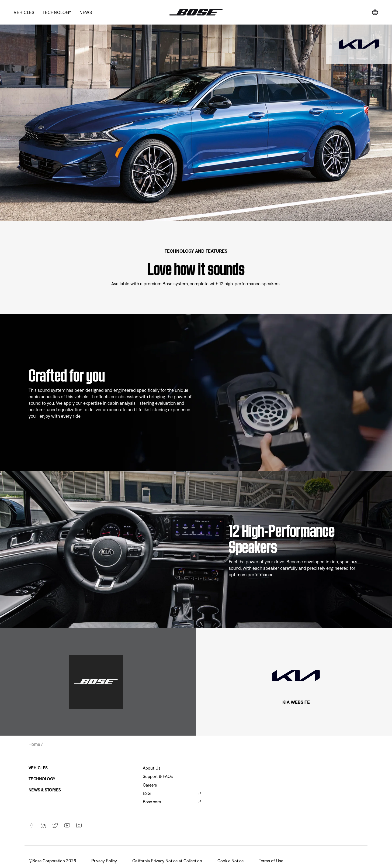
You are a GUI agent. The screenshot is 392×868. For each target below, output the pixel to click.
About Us (152, 768)
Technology (57, 12)
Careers (150, 785)
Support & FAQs (158, 776)
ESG (147, 793)
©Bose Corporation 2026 (53, 861)
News (86, 12)
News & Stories (45, 790)
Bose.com (152, 802)
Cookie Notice (231, 861)
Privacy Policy (105, 861)
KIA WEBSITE (296, 702)
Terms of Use (272, 861)
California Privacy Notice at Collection (168, 861)
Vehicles (24, 12)
